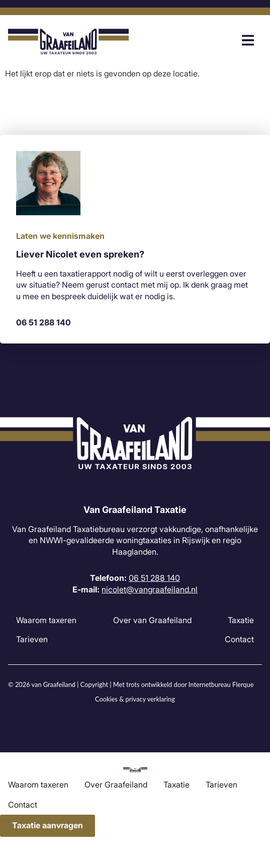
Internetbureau (210, 684)
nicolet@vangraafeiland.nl (150, 589)
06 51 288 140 (43, 322)
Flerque (243, 684)
